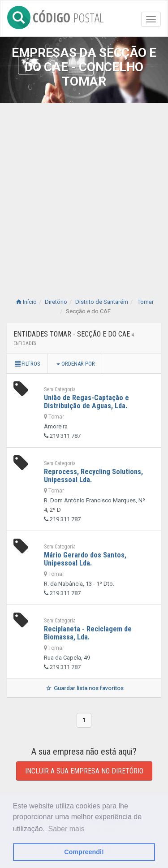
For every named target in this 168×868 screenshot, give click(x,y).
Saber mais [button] (67, 829)
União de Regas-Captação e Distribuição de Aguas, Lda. (86, 402)
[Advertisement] (84, 192)
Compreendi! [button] (84, 852)
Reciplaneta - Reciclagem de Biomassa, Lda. (88, 633)
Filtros (27, 364)
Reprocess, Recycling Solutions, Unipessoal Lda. (93, 476)
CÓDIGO (55, 16)
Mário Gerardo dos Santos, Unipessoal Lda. (85, 559)
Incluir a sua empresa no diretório (84, 771)
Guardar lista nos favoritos (84, 688)
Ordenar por (76, 364)
